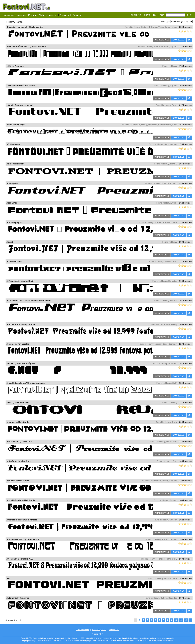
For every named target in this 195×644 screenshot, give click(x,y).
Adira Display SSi (15, 222)
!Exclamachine (36, 27)
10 (176, 620)
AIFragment (12, 281)
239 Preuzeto (185, 183)
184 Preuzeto (185, 383)
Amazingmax (38, 383)
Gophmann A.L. (34, 539)
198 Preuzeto (185, 539)
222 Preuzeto (185, 261)
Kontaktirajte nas (99, 630)
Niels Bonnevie (22, 403)
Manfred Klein (27, 281)
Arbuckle (11, 481)
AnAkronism (12, 442)
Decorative (135, 125)
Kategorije (21, 15)
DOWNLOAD (179, 40)
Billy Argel (20, 125)
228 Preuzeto (185, 442)
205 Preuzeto (185, 422)
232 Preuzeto (185, 47)
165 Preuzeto (185, 461)
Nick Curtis (24, 422)
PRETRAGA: (158, 15)
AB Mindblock (13, 144)
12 (186, 620)
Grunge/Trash (157, 27)
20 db (9, 105)
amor (9, 403)
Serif (169, 183)
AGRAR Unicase (14, 261)
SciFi (164, 183)
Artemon (11, 559)
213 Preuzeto (185, 222)
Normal (174, 164)
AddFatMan (12, 203)
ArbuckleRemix (14, 500)
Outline (164, 598)
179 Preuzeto (185, 481)
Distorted (145, 27)
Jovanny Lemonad (24, 105)
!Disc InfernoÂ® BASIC (17, 47)
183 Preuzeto (185, 242)
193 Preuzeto (185, 86)
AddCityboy (12, 183)
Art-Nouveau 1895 (15, 539)
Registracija (135, 15)
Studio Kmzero (30, 520)
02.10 (9, 66)
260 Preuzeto (185, 324)
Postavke (77, 15)
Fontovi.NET (114, 630)
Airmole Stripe (13, 324)
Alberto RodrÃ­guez (26, 363)
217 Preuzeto (185, 105)
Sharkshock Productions (39, 301)
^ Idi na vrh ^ (97, 634)
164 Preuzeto (185, 500)
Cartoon (173, 481)
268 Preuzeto (185, 559)
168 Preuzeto (185, 281)
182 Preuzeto (185, 520)
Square (174, 47)
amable (10, 363)
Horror (174, 27)
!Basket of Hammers (16, 27)
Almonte (10, 344)
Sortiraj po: (166, 22)
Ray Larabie (29, 324)
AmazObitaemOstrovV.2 (18, 383)
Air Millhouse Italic (15, 301)
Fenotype (19, 66)
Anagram (11, 422)
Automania (12, 598)
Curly (175, 422)
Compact (173, 344)
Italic (175, 183)
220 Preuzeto (185, 344)
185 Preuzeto (185, 578)
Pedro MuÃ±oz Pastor (24, 86)
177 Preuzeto (185, 403)
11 (181, 620)
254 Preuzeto (185, 27)
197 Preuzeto (185, 164)
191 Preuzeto (185, 301)
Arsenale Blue (13, 520)
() (190, 15)
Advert (10, 242)
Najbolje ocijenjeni (48, 15)
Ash (8, 578)
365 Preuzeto (185, 125)
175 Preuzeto (185, 144)
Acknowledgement (15, 164)
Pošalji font (65, 15)
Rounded (167, 222)
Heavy (137, 27)
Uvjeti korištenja (82, 630)
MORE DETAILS (162, 40)
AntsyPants (12, 461)
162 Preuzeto (185, 203)
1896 (9, 86)
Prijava (146, 15)
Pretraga (33, 15)
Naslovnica (8, 15)
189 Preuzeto (185, 598)
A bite (9, 125)
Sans (167, 27)
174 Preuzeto (185, 66)
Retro (167, 47)
